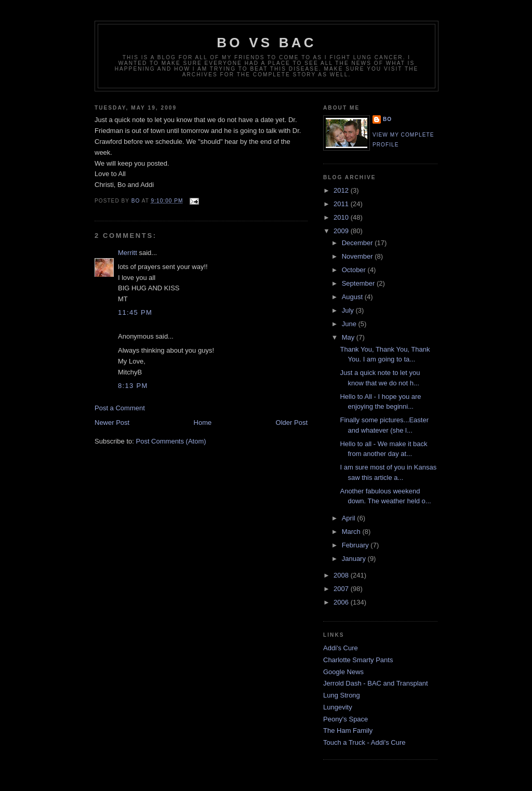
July (349, 310)
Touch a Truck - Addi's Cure (364, 742)
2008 (342, 575)
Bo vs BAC (266, 43)
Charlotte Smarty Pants (358, 660)
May (349, 337)
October (355, 270)
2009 (342, 231)
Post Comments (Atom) (171, 441)
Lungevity (338, 707)
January (355, 559)
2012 (342, 190)
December (358, 243)
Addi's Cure (341, 648)
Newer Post (112, 423)
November (358, 256)
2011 (342, 204)
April (350, 518)
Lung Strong (342, 695)
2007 (342, 589)
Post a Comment (120, 408)
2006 (342, 602)
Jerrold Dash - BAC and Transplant (376, 683)
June (350, 324)
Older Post (292, 423)
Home (203, 423)
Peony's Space (345, 719)
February (356, 545)
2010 (342, 217)
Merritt (128, 253)
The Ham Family (348, 730)
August (353, 297)
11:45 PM (135, 312)
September (359, 283)
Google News (343, 672)
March (352, 532)
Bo (387, 119)
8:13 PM (133, 386)
